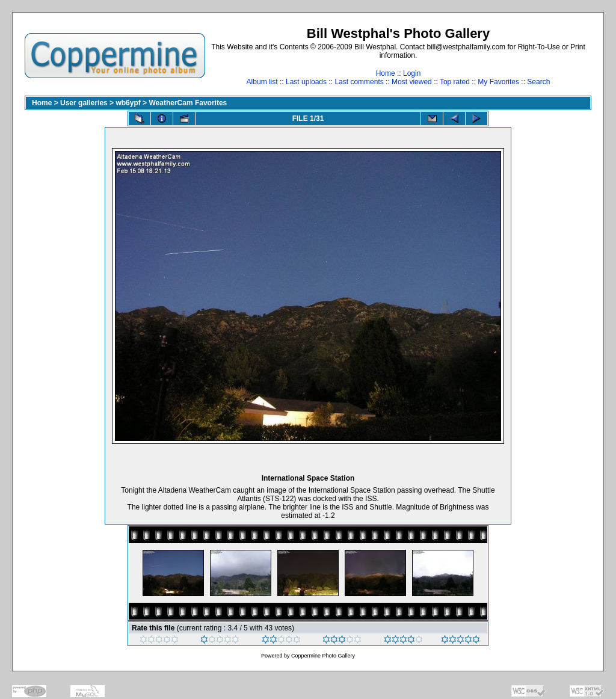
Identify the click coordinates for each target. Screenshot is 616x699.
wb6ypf (128, 103)
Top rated (455, 82)
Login (412, 73)
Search (538, 82)
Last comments (359, 82)
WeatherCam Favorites (188, 103)
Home (386, 73)
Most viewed (412, 82)
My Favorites (498, 82)
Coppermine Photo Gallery (323, 656)
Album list (262, 82)
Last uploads (306, 82)
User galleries (84, 103)
